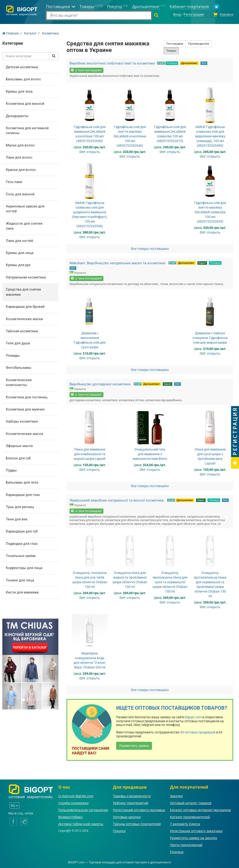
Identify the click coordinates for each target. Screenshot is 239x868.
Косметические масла (24, 433)
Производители (199, 43)
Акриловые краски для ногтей (25, 208)
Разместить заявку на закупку (193, 837)
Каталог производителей (190, 816)
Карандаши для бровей (25, 306)
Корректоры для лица (24, 567)
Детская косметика (22, 66)
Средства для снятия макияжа (23, 291)
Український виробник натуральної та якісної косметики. (117, 500)
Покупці (119, 830)
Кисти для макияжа (22, 592)
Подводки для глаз (22, 543)
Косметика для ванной (25, 103)
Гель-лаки (14, 181)
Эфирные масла (19, 445)
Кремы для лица (20, 252)
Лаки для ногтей (19, 240)
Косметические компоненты (19, 382)
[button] (7, 663)
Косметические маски (24, 318)
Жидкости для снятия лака (24, 225)
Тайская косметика (22, 330)
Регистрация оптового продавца (139, 809)
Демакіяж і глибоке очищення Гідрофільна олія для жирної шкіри (210, 337)
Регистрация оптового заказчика (196, 830)
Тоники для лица (20, 580)
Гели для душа (18, 343)
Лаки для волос (19, 157)
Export (202, 262)
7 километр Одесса (185, 823)
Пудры (11, 470)
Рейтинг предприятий (131, 802)
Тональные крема (21, 555)
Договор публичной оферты (81, 823)
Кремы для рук (18, 264)
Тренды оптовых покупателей (137, 823)
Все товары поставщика (150, 248)
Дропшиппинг (189, 63)
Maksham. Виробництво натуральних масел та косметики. (118, 262)
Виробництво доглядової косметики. (100, 383)
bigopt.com (193, 716)
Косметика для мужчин (25, 409)
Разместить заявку (134, 745)
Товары (171, 50)
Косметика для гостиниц (27, 397)
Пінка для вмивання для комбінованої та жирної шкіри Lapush (90, 453)
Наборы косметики (22, 421)
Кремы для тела (19, 91)
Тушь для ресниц (20, 506)
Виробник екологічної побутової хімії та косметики (112, 63)
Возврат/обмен (70, 816)
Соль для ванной (20, 193)
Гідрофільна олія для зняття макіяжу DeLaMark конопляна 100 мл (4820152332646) (130, 136)
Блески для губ (18, 458)
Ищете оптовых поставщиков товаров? (172, 707)
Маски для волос (20, 145)
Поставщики (175, 43)
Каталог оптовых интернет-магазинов (200, 809)
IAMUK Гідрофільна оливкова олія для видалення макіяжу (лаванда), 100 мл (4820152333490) (210, 136)
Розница (172, 63)
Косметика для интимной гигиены (27, 130)
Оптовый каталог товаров (191, 802)
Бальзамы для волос (23, 78)
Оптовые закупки (127, 816)
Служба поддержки (74, 802)
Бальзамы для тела (22, 482)
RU (14, 805)
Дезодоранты (17, 115)
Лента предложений (186, 844)
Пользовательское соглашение (83, 809)
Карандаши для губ (22, 531)
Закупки (176, 795)
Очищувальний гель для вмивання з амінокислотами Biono (150, 453)
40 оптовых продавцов (198, 732)
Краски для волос (21, 169)
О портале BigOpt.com (76, 795)
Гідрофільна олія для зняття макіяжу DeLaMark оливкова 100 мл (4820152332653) (210, 211)
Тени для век (17, 519)
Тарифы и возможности (132, 795)
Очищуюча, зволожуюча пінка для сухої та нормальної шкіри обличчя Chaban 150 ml (170, 582)
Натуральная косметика (26, 277)
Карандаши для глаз (23, 494)
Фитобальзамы (19, 367)
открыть (93, 151)
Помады (13, 355)
